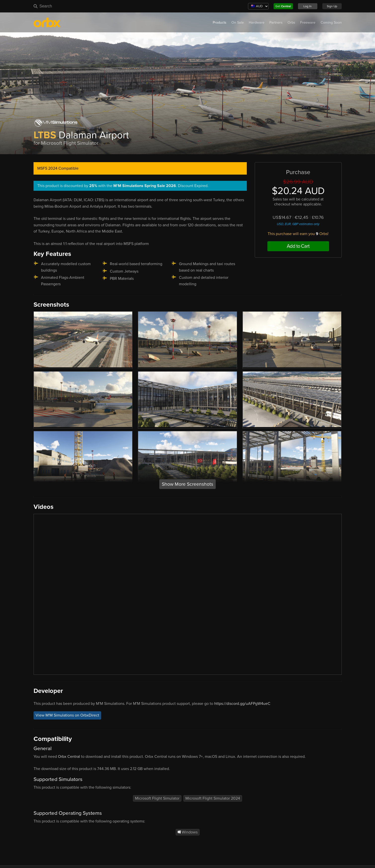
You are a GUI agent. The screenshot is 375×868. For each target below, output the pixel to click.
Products (220, 23)
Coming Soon (331, 23)
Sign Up (332, 6)
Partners (276, 23)
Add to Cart (298, 246)
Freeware (308, 23)
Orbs (291, 23)
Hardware (257, 23)
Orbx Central (69, 757)
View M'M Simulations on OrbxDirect (67, 715)
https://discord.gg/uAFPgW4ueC (242, 704)
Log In (308, 6)
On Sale (238, 23)
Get (283, 6)
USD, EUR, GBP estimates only (298, 224)
